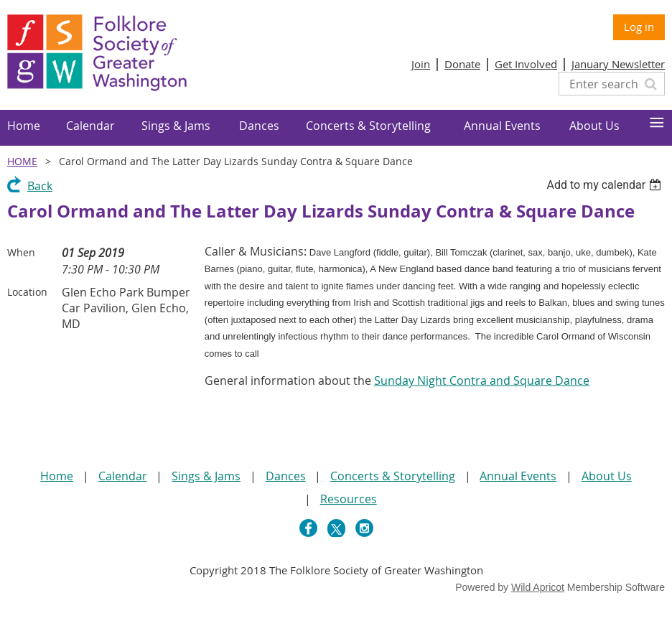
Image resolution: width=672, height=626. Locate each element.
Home (22, 161)
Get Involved (526, 64)
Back (40, 186)
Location (27, 292)
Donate (462, 64)
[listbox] (606, 185)
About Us (607, 476)
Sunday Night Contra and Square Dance (482, 380)
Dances (286, 476)
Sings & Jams (206, 476)
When (21, 252)
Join (421, 64)
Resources (349, 499)
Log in (639, 27)
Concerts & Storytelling (393, 476)
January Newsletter (618, 64)
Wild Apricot (538, 587)
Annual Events (518, 476)
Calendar (123, 476)
